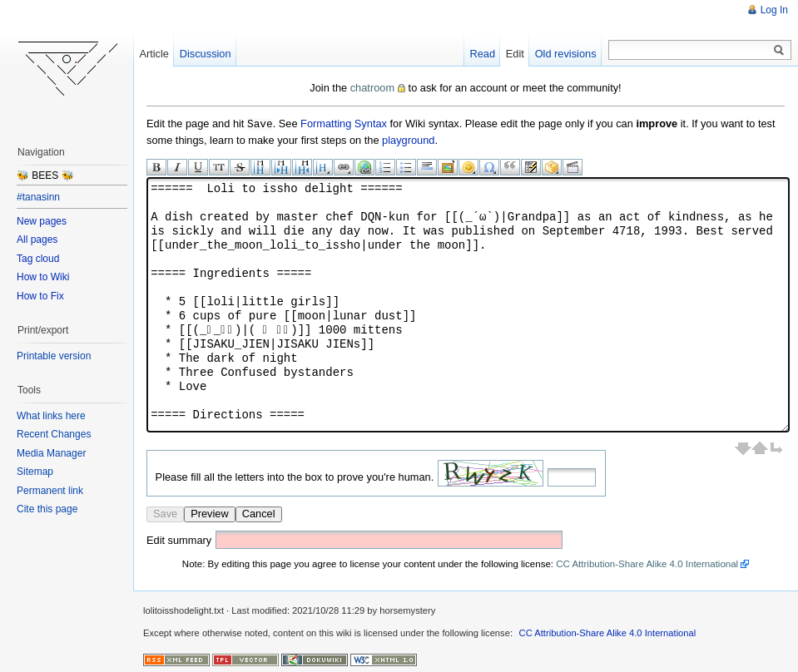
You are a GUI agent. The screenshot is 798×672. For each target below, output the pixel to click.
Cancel (259, 513)
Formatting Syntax (344, 124)
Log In (774, 10)
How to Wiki (43, 277)
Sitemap (35, 472)
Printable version (54, 356)
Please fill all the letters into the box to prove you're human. (295, 476)
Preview (210, 513)
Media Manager (51, 453)
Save (165, 513)
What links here (51, 416)
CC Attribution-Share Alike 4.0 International (647, 563)
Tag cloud (38, 259)
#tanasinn (38, 197)
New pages (42, 221)
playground (408, 139)
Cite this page (47, 509)
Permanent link (50, 491)
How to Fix (40, 296)
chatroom (372, 88)
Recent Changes (54, 434)
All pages (37, 240)
